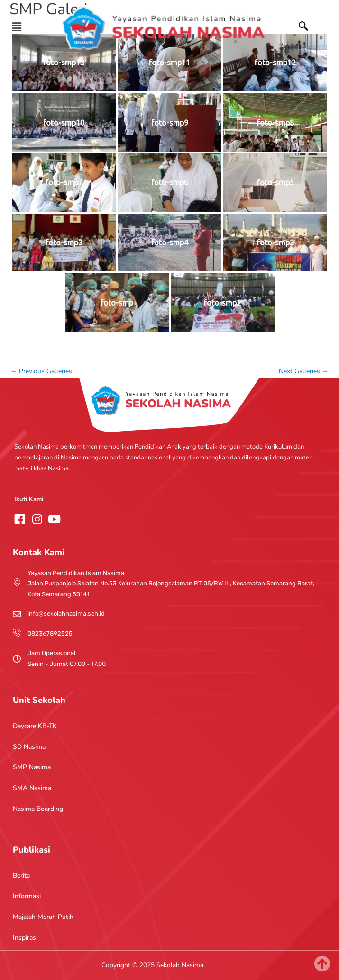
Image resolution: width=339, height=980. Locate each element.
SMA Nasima (32, 788)
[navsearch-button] (308, 27)
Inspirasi (25, 938)
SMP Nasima (32, 767)
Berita (21, 876)
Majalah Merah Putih (43, 917)
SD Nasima (29, 747)
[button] (17, 27)
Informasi (27, 896)
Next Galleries (304, 371)
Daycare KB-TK (35, 726)
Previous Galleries (41, 371)
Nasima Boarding (38, 809)
